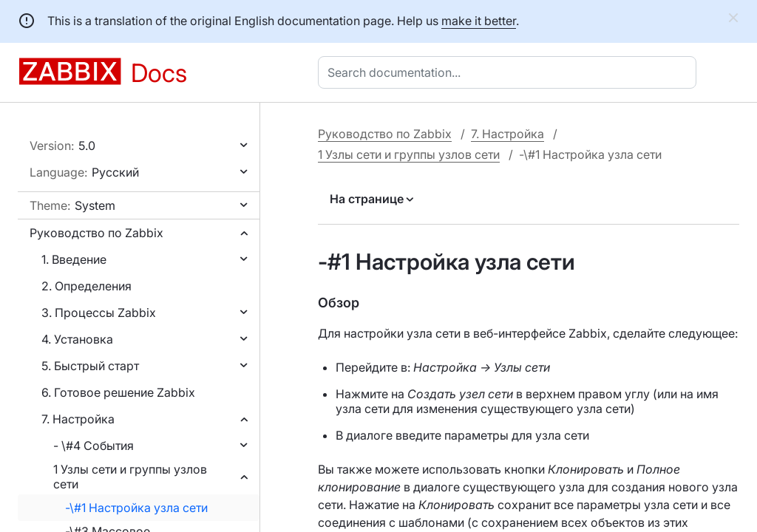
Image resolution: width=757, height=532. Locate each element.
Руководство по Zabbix (96, 233)
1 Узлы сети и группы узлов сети (130, 477)
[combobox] (510, 72)
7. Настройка (78, 419)
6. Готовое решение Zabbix (118, 392)
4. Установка (77, 339)
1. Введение (74, 259)
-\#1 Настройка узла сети (136, 508)
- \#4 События (94, 446)
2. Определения (86, 286)
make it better (479, 21)
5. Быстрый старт (90, 366)
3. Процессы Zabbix (99, 313)
